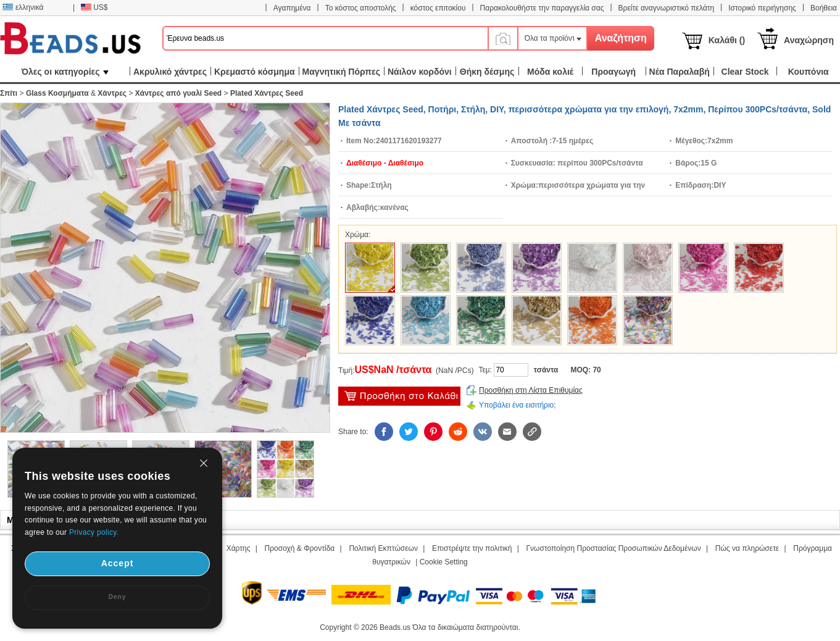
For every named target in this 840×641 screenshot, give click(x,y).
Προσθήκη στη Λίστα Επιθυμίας (531, 390)
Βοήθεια (824, 8)
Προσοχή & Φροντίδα (300, 548)
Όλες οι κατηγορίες (64, 72)
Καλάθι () (727, 40)
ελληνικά (23, 7)
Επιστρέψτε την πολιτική (472, 548)
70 (597, 370)
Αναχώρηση (809, 40)
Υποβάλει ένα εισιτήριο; (518, 405)
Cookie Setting (444, 562)
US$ (94, 7)
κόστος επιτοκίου (438, 8)
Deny (117, 597)
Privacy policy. (94, 532)
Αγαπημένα (292, 8)
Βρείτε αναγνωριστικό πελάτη (666, 8)
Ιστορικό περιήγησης (762, 8)
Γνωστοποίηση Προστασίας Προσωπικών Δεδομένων (614, 548)
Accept (118, 563)
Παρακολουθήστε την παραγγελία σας (542, 8)
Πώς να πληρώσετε (747, 548)
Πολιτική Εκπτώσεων (383, 548)
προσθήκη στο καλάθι (399, 396)
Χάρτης (239, 548)
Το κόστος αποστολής (361, 8)
